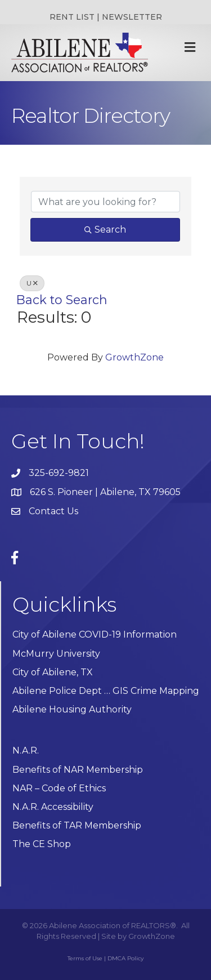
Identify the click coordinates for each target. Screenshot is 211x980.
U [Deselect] (32, 283)
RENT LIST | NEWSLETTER (106, 17)
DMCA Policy (125, 958)
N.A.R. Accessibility (54, 807)
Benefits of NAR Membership (78, 770)
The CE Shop (42, 844)
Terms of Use (85, 958)
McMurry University (56, 654)
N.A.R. (26, 750)
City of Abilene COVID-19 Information (95, 634)
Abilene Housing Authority (72, 709)
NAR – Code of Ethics (59, 788)
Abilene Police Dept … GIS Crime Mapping (106, 691)
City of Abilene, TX (53, 672)
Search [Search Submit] (105, 230)
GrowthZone (134, 357)
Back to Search (62, 300)
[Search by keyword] (105, 202)
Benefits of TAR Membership (77, 825)
